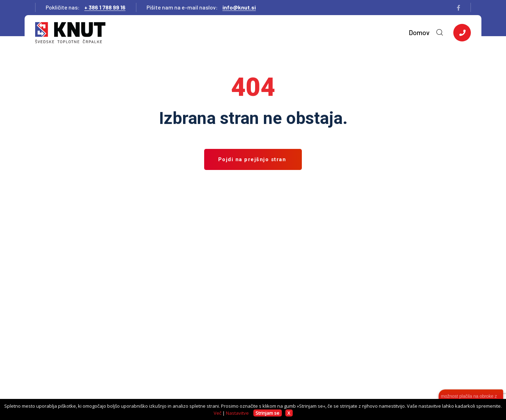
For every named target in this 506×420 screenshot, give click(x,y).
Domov (419, 33)
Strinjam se (267, 413)
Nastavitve (237, 413)
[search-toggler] (439, 33)
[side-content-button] (462, 33)
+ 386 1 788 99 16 (105, 7)
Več (218, 413)
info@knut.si (239, 7)
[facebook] (459, 8)
